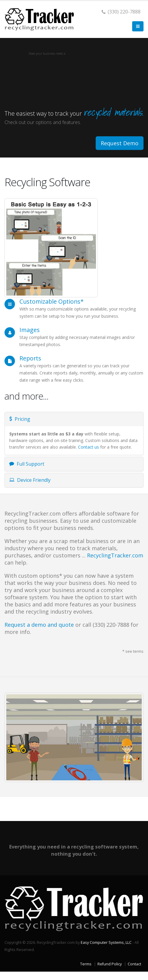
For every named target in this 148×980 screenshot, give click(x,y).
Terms (86, 964)
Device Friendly (30, 480)
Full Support (27, 464)
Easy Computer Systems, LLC (106, 942)
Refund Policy (110, 964)
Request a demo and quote (39, 625)
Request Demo (120, 143)
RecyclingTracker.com (115, 555)
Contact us (89, 447)
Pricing (20, 419)
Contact (134, 964)
